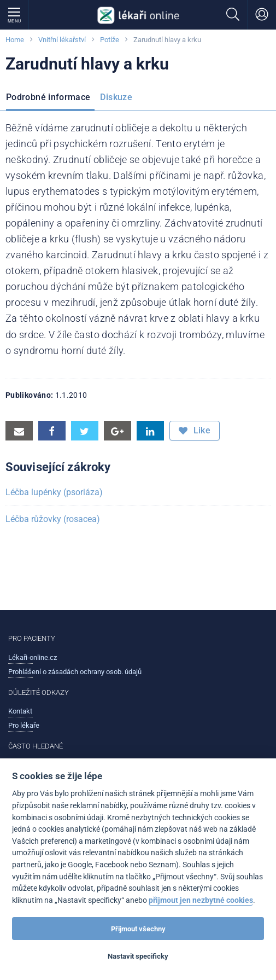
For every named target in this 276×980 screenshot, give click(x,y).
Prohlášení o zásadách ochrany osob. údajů (75, 672)
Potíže (110, 40)
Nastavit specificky (138, 956)
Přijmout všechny (138, 929)
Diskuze (116, 97)
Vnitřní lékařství (62, 40)
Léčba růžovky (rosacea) (53, 519)
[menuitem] (50, 98)
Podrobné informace (48, 97)
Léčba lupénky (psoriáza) (54, 492)
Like (195, 431)
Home (15, 40)
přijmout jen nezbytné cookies (201, 900)
